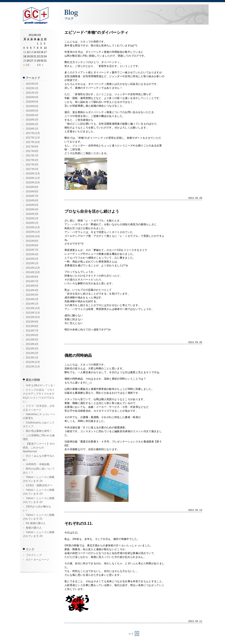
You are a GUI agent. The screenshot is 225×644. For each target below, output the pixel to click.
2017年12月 (33, 133)
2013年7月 (32, 331)
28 (35, 61)
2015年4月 (32, 254)
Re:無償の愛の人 (36, 523)
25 (25, 61)
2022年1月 (32, 88)
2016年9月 (32, 187)
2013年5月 (32, 340)
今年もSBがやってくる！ (41, 385)
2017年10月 (33, 142)
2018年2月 (32, 124)
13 (32, 52)
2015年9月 (32, 241)
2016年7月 (32, 196)
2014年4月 (32, 290)
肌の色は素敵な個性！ (39, 431)
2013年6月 (32, 335)
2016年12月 (33, 174)
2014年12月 (33, 268)
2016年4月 (32, 209)
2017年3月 (32, 165)
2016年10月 (33, 183)
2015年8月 (32, 245)
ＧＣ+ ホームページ (38, 560)
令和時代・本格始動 (38, 464)
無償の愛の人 (34, 528)
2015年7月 (32, 250)
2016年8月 (32, 192)
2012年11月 (33, 367)
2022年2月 (32, 84)
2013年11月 (33, 313)
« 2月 (26, 65)
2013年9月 (32, 322)
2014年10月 (33, 272)
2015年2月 (32, 259)
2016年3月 (32, 214)
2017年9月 (32, 147)
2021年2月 (32, 93)
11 (25, 52)
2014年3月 (32, 295)
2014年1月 (32, 304)
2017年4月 (32, 160)
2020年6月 (32, 97)
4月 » (40, 65)
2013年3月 (32, 349)
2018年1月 (32, 129)
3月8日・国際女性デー (39, 485)
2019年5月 (32, 111)
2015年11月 (33, 232)
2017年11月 (33, 138)
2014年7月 (32, 281)
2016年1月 (32, 223)
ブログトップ (34, 555)
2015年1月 (32, 263)
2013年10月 (33, 317)
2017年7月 (32, 156)
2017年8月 (32, 151)
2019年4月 (32, 115)
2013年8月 (32, 326)
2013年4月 (32, 344)
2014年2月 (32, 299)
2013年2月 (32, 353)
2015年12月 (33, 227)
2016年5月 (32, 205)
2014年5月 (32, 286)
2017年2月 (32, 169)
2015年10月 (33, 236)
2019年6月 (32, 106)
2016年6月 (32, 200)
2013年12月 (33, 308)
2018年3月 (32, 120)
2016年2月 (32, 218)
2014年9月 (32, 277)
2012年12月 (33, 362)
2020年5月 (32, 102)
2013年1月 (32, 358)
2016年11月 (33, 178)
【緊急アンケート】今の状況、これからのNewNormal (39, 448)
